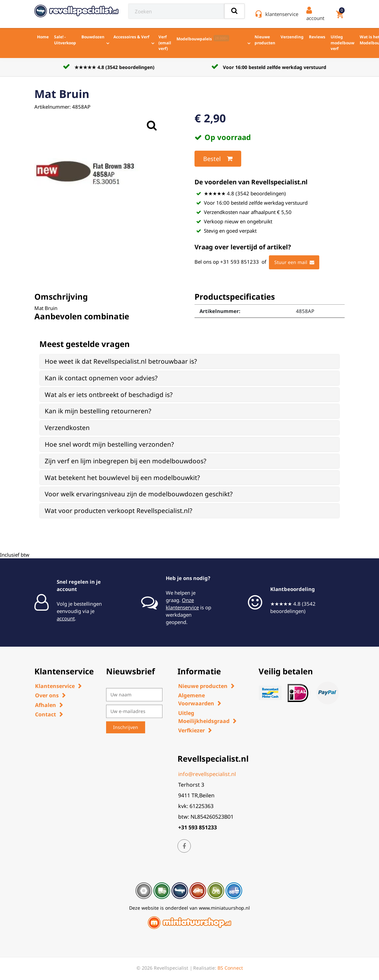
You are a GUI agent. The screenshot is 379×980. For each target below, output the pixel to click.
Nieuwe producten (265, 40)
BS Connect (230, 968)
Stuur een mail (294, 262)
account (66, 618)
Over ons (47, 695)
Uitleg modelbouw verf (342, 43)
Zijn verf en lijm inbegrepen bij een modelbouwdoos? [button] (125, 461)
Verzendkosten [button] (67, 428)
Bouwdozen (93, 37)
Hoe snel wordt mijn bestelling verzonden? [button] (109, 444)
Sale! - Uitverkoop (65, 40)
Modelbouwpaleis (203, 38)
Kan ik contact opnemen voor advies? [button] (101, 378)
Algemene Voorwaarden (196, 699)
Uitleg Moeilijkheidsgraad (204, 717)
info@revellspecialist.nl (207, 774)
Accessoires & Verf (131, 37)
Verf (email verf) (165, 43)
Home (43, 37)
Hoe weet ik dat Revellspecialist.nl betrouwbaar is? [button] (121, 361)
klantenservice (282, 14)
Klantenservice (55, 686)
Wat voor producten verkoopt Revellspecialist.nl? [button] (118, 511)
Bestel (218, 159)
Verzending (292, 37)
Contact (46, 714)
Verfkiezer (192, 730)
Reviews (317, 37)
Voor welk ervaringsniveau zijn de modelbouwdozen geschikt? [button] (139, 494)
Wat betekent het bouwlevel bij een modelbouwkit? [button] (122, 478)
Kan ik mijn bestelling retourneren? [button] (98, 411)
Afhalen (46, 705)
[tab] (190, 361)
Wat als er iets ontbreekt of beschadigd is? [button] (109, 395)
